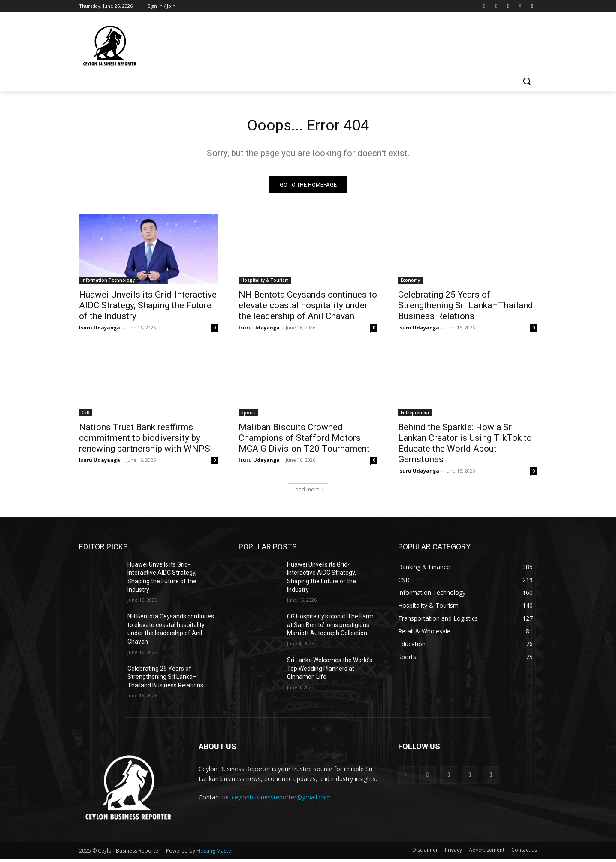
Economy (410, 283)
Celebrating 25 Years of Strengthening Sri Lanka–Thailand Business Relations (466, 308)
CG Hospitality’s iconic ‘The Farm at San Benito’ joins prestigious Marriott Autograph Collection (330, 628)
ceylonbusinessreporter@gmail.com (281, 800)
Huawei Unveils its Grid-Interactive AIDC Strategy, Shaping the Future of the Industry (148, 308)
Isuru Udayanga (100, 330)
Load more (308, 493)
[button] (527, 81)
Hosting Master (215, 854)
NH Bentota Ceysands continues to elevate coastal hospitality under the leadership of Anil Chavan (308, 308)
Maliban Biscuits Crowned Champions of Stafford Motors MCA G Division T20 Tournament (304, 441)
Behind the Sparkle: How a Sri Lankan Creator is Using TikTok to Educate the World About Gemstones (465, 446)
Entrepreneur (415, 416)
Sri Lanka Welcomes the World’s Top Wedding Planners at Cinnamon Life (330, 671)
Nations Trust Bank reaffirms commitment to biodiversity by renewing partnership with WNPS (145, 441)
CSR (86, 416)
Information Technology (108, 283)
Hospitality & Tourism (265, 283)
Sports (248, 416)
